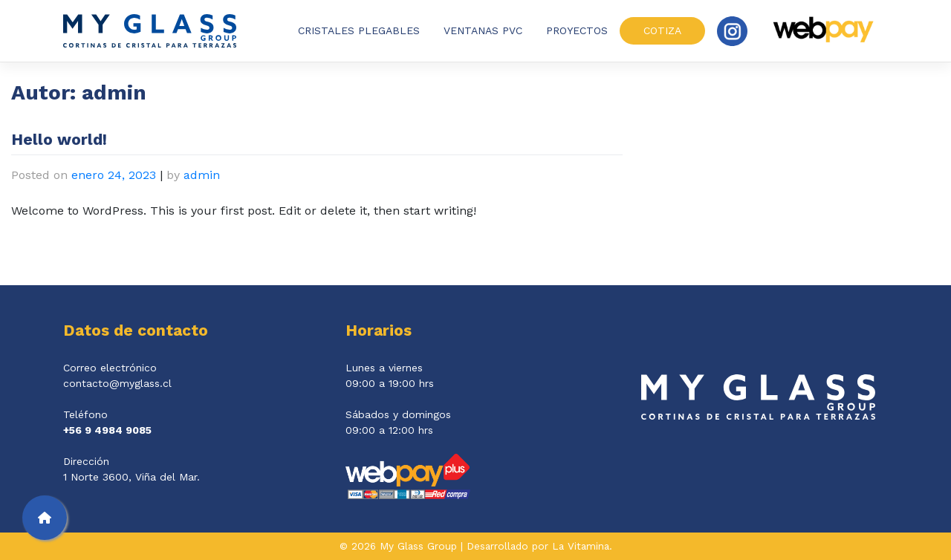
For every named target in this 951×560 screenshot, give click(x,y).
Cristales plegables (359, 30)
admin (202, 175)
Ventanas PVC (483, 30)
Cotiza (662, 30)
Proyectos (577, 30)
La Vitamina (581, 546)
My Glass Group (418, 546)
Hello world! (59, 139)
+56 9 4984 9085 (107, 430)
